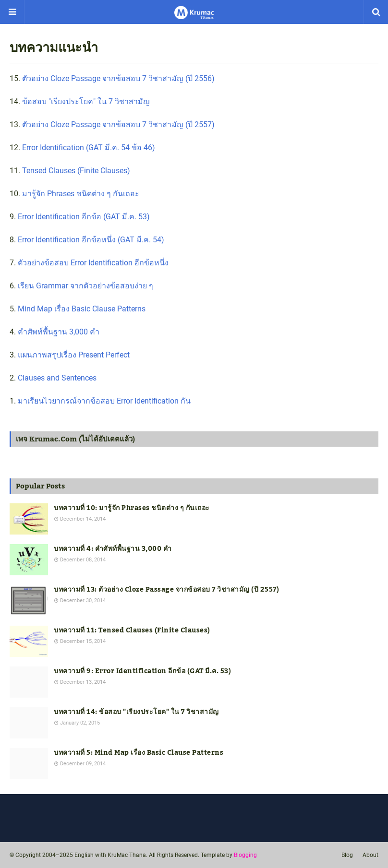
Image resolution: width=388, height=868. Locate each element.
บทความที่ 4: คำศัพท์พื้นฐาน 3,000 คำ (113, 549)
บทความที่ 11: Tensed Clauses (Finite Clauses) (132, 631)
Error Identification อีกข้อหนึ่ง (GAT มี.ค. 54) (91, 240)
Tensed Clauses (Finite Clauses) (76, 171)
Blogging (245, 855)
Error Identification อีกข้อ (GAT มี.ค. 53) (84, 217)
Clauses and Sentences (57, 378)
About (370, 855)
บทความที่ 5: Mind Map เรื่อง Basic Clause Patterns (139, 753)
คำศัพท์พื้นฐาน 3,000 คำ (59, 332)
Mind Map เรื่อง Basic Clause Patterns (82, 309)
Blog (347, 855)
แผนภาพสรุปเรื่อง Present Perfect (74, 355)
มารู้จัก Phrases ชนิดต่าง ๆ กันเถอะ (81, 194)
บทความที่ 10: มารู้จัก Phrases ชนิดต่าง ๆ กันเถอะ (132, 508)
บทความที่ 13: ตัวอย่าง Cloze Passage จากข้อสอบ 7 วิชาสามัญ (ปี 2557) (166, 590)
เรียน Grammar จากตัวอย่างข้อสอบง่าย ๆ (85, 286)
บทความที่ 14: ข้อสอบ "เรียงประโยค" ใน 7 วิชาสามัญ (136, 712)
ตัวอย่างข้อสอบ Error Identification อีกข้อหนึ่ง (93, 263)
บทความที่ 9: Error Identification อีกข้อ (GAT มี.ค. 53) (142, 672)
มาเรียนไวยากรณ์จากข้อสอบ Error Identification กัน (104, 401)
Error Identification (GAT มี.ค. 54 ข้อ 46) (89, 148)
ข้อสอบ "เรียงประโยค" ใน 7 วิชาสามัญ (86, 101)
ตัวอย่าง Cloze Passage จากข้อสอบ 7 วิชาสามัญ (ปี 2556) (118, 78)
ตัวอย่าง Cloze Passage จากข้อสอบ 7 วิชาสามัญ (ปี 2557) (118, 125)
